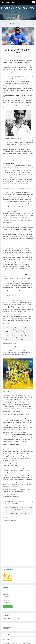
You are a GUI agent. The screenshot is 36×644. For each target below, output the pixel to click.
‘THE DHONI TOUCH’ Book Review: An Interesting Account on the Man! (18, 51)
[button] (18, 36)
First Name (5, 594)
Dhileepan (14, 55)
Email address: (6, 600)
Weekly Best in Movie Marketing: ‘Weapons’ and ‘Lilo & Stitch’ (16, 643)
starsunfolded (19, 138)
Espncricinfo (7, 190)
